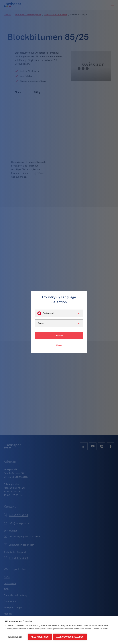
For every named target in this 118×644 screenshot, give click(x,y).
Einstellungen (15, 637)
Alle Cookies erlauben (70, 637)
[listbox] (59, 313)
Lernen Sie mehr (100, 629)
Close (59, 345)
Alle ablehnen (40, 637)
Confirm (59, 336)
